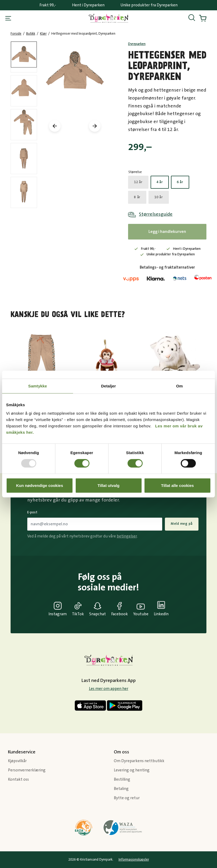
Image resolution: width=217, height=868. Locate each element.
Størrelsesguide (156, 214)
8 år (137, 197)
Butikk (31, 34)
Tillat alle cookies (178, 485)
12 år (138, 182)
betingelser (127, 536)
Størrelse (135, 172)
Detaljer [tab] (108, 386)
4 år (160, 182)
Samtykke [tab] (38, 386)
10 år (159, 197)
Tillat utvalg (108, 485)
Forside (16, 34)
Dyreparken (137, 44)
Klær (43, 34)
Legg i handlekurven (167, 232)
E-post (32, 512)
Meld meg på (182, 524)
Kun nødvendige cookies (40, 485)
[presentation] (55, 126)
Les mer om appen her (109, 689)
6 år (180, 182)
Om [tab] (179, 386)
